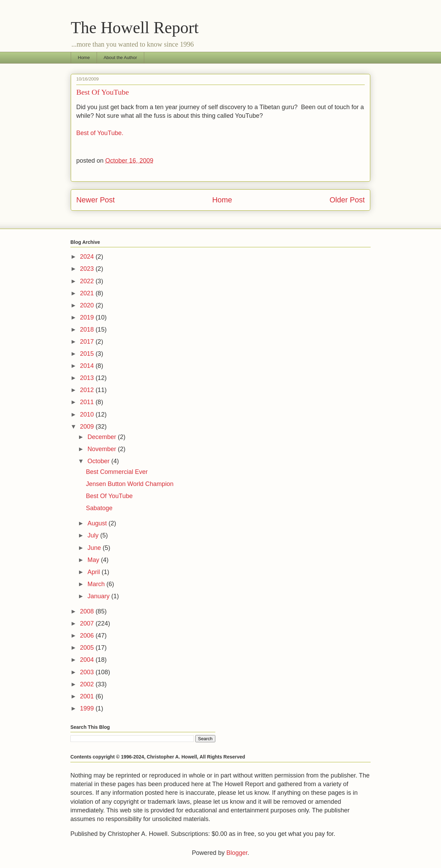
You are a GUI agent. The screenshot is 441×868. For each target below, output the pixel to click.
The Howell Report (135, 27)
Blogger (237, 853)
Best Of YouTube (109, 496)
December (102, 437)
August (98, 523)
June (95, 548)
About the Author (120, 58)
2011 (88, 402)
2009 (88, 427)
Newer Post (96, 200)
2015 (88, 354)
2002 (88, 684)
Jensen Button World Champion (130, 484)
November (102, 449)
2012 (88, 390)
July (94, 535)
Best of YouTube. (100, 133)
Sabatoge (99, 508)
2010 (88, 414)
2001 (88, 696)
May (94, 560)
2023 (88, 269)
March (97, 584)
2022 (88, 281)
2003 (88, 672)
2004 (88, 660)
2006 (88, 636)
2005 (88, 648)
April (94, 572)
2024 (88, 257)
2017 (88, 342)
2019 (88, 317)
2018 (88, 330)
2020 (88, 305)
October (99, 461)
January (99, 596)
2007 (88, 623)
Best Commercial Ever (117, 472)
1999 (88, 708)
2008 (88, 611)
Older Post (347, 200)
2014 (88, 366)
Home (84, 58)
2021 (88, 293)
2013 (88, 378)
